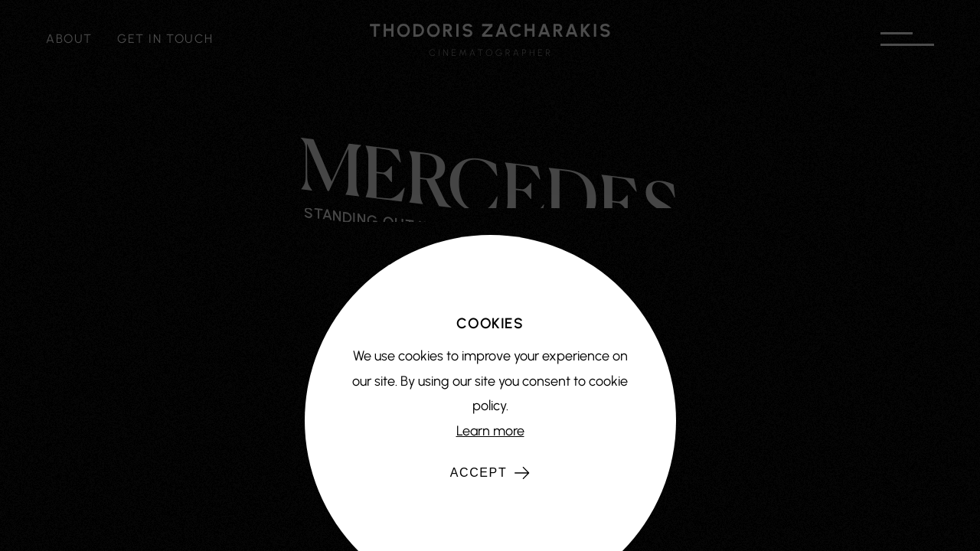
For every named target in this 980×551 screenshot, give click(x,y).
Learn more (490, 431)
